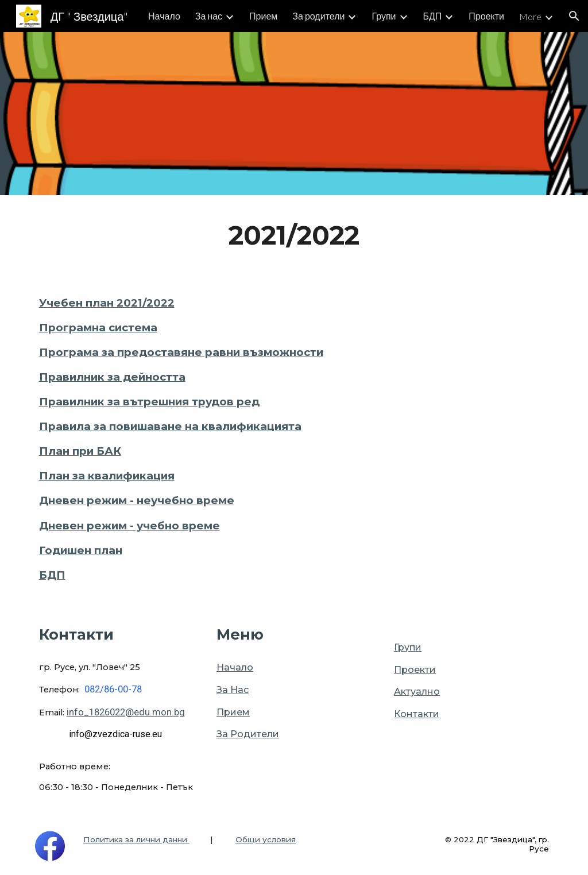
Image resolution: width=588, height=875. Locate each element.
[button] (574, 16)
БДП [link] (433, 16)
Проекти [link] (486, 16)
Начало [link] (164, 16)
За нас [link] (209, 16)
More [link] (530, 16)
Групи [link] (384, 16)
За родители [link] (318, 16)
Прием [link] (263, 16)
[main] (294, 235)
